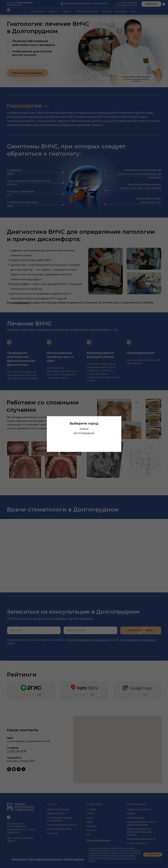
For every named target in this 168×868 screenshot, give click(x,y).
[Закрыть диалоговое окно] (164, 4)
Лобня (84, 429)
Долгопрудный (84, 433)
